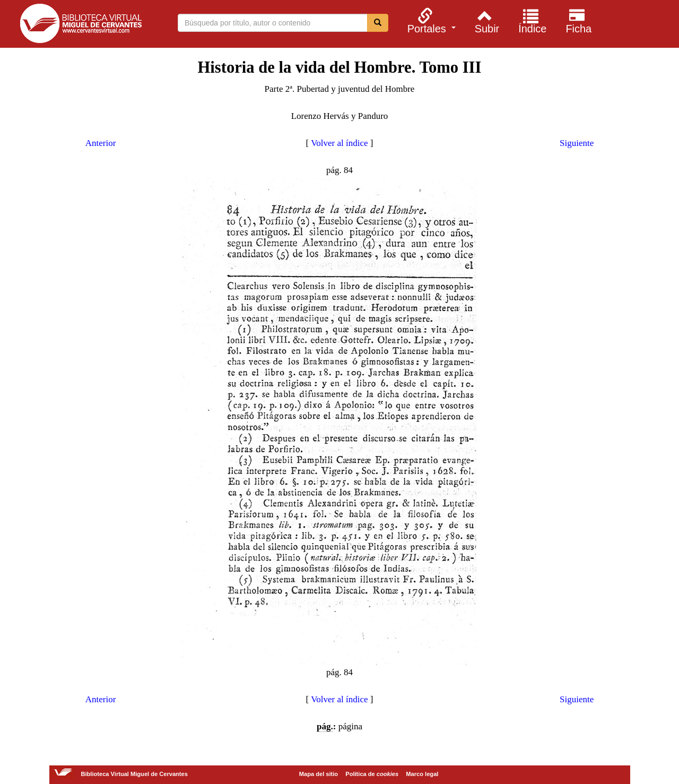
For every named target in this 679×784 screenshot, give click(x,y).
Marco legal (422, 774)
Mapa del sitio (319, 774)
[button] (430, 21)
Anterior (101, 143)
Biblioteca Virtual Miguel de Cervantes (81, 25)
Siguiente (577, 143)
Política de (372, 774)
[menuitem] (430, 21)
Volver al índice (339, 143)
